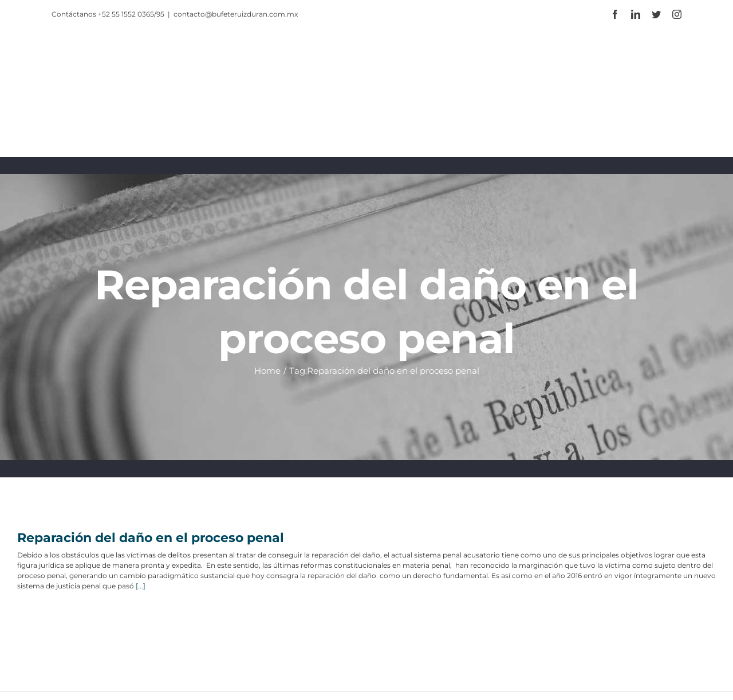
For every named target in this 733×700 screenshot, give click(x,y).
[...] (141, 586)
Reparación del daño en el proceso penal (151, 538)
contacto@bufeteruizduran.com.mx (236, 14)
